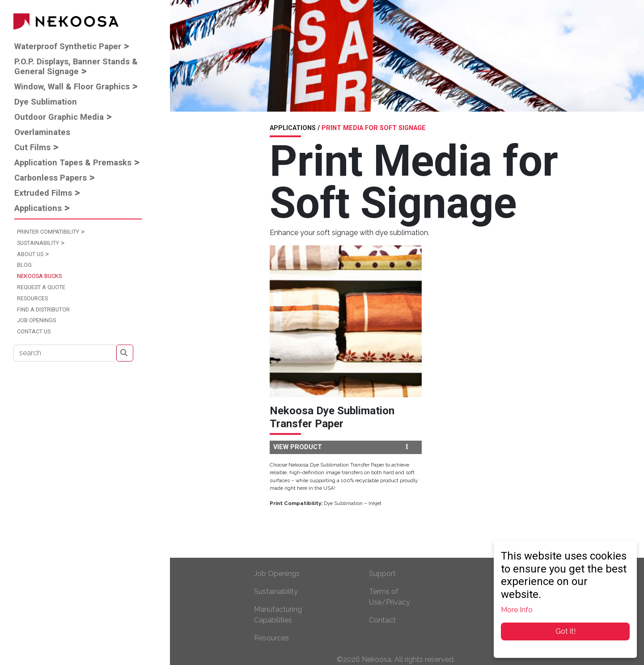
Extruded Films (43, 193)
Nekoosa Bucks (39, 276)
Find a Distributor (43, 309)
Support (382, 574)
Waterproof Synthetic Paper (68, 46)
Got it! (566, 631)
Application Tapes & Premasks (73, 162)
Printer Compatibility (48, 232)
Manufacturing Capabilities (278, 615)
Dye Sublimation (46, 102)
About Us (30, 254)
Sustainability (38, 243)
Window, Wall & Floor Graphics (72, 86)
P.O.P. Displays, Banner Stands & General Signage (76, 66)
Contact (382, 620)
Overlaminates (42, 132)
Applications (38, 208)
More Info (517, 610)
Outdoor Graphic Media (59, 117)
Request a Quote (41, 287)
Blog (24, 265)
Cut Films (32, 147)
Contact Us (34, 331)
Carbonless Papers (51, 178)
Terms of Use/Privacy (390, 597)
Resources (32, 298)
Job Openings (36, 320)
